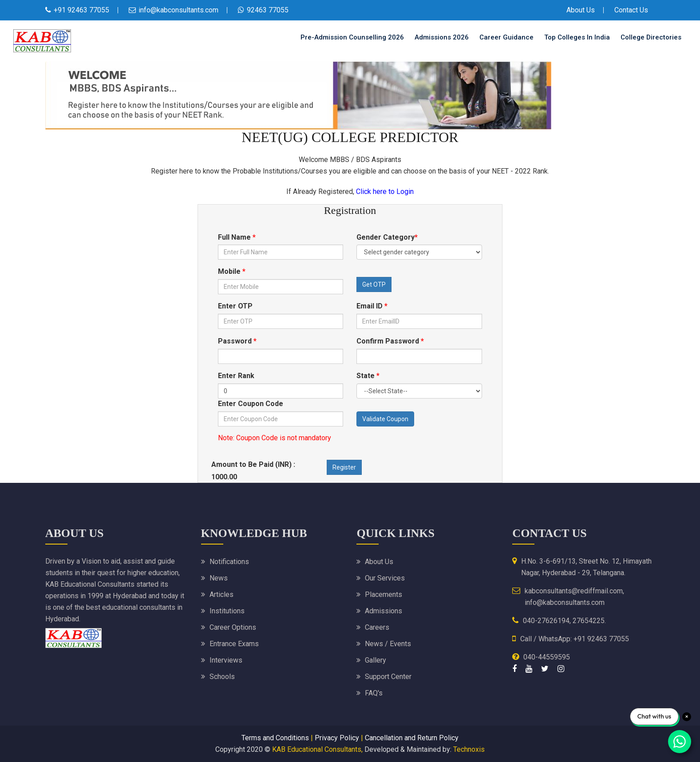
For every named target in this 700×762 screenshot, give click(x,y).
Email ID (372, 306)
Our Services (385, 578)
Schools (222, 677)
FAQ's (374, 693)
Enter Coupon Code (251, 404)
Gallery (376, 660)
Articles (221, 594)
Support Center (388, 677)
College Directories (651, 37)
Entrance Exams (234, 644)
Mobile (232, 271)
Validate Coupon (385, 419)
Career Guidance (506, 37)
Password (237, 341)
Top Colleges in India (577, 37)
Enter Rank (236, 376)
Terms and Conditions (275, 738)
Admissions (384, 611)
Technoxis (469, 749)
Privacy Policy (337, 738)
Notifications (229, 562)
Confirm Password (390, 341)
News (219, 578)
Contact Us (631, 10)
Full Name (237, 237)
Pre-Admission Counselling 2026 (352, 37)
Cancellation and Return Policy (412, 738)
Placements (384, 594)
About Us (581, 10)
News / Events (388, 644)
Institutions (227, 611)
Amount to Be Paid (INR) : (254, 464)
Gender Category (387, 237)
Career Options (233, 627)
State (368, 376)
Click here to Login (385, 191)
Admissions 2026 (442, 37)
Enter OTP (235, 306)
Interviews (226, 660)
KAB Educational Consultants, (317, 749)
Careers (377, 627)
